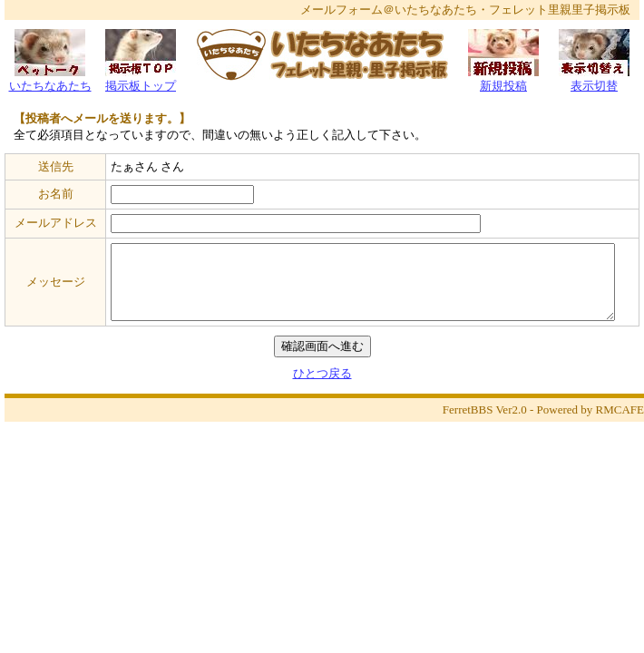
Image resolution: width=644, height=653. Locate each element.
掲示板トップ (141, 80)
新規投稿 (503, 80)
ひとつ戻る (322, 373)
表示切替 (594, 80)
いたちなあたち (50, 80)
